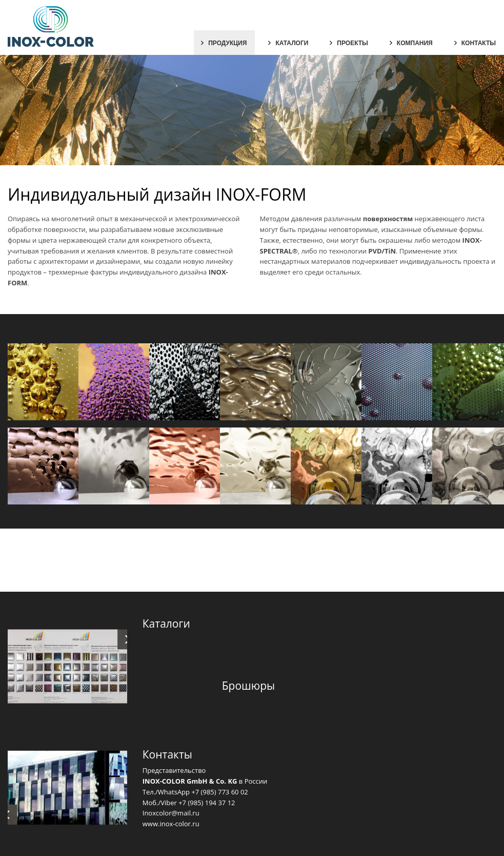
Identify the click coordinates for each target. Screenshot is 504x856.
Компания (415, 43)
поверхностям (388, 219)
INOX (217, 272)
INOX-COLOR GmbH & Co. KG (190, 781)
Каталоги (292, 43)
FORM (17, 283)
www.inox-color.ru (171, 824)
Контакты (479, 43)
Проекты (352, 43)
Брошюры (248, 686)
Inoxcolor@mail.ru (171, 813)
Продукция (227, 43)
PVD (375, 251)
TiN (390, 251)
